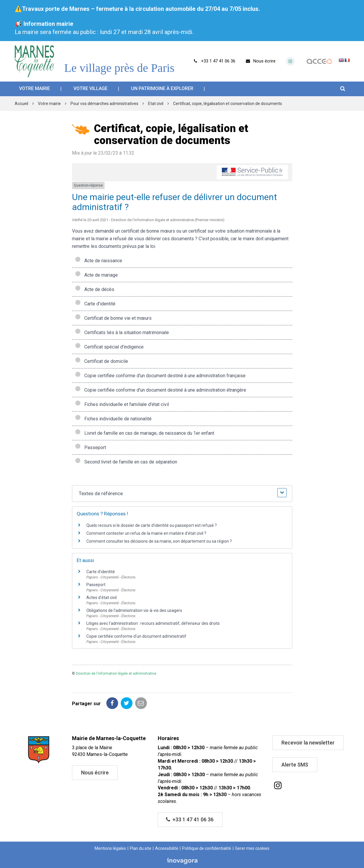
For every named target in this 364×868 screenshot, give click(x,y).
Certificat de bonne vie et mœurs (113, 318)
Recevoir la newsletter (308, 743)
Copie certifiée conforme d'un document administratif (136, 636)
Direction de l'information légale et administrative (116, 674)
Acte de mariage (96, 275)
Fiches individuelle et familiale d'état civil (122, 404)
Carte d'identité (95, 304)
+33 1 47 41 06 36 (190, 819)
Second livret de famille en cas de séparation (126, 462)
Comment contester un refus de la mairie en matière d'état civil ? (146, 533)
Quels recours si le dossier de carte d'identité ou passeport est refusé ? (152, 525)
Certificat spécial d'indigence (109, 347)
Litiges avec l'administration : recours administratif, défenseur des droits (153, 623)
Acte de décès (95, 289)
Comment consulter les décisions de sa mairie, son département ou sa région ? (159, 541)
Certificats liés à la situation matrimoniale (122, 333)
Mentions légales (110, 848)
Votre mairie (35, 88)
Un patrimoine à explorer (162, 88)
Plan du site (141, 848)
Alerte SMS (295, 765)
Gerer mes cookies (252, 848)
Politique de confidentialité (207, 848)
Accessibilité (167, 848)
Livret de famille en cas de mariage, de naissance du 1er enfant (145, 433)
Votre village (90, 88)
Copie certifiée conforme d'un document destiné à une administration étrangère (161, 390)
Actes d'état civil (102, 598)
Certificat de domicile (102, 361)
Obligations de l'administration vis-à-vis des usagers (134, 610)
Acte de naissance (99, 261)
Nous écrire (95, 773)
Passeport (90, 447)
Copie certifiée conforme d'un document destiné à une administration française (160, 376)
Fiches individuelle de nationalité (113, 419)
